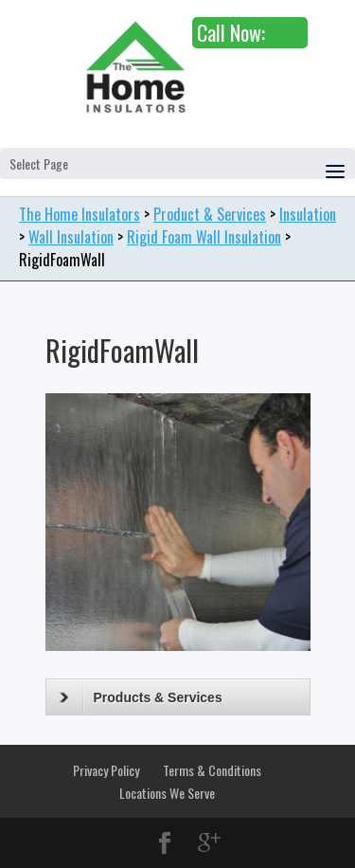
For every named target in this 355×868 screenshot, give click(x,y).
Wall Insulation (71, 237)
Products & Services (141, 697)
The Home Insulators (80, 214)
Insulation (308, 214)
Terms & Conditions (212, 770)
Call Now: (231, 32)
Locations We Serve (167, 793)
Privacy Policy (106, 770)
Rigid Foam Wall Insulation (204, 237)
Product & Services (210, 214)
